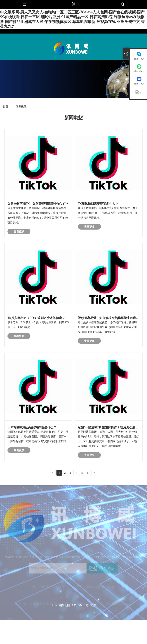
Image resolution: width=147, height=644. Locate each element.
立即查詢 (108, 569)
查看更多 (19, 231)
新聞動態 (21, 106)
